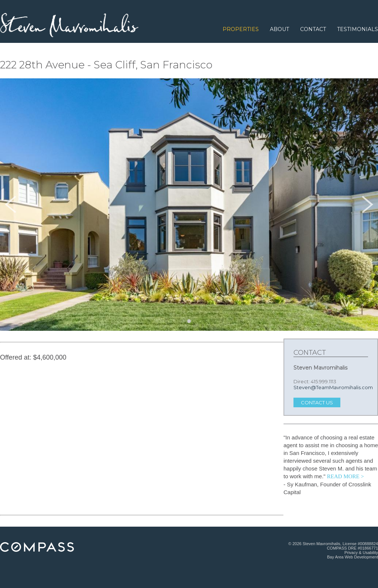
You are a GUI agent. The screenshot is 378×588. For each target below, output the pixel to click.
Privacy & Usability (361, 553)
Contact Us (317, 402)
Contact (313, 29)
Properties (241, 29)
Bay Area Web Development (353, 557)
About (279, 29)
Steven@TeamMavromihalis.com (333, 387)
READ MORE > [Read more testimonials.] (346, 476)
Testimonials (358, 29)
